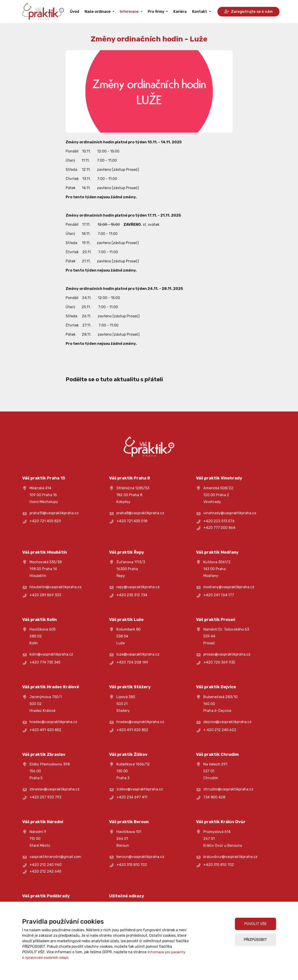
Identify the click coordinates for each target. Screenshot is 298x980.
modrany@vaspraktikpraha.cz (229, 587)
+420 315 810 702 (132, 865)
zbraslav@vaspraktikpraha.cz (55, 789)
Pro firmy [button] (156, 12)
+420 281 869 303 (45, 595)
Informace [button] (130, 12)
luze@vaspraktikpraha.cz (138, 654)
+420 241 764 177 (219, 595)
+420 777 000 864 (219, 528)
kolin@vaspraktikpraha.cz (51, 654)
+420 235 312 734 (132, 595)
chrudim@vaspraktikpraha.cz (228, 789)
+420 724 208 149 (132, 662)
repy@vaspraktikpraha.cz (138, 587)
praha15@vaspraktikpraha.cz (54, 513)
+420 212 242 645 (45, 871)
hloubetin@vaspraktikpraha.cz (56, 587)
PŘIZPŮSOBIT (255, 940)
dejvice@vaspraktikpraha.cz (227, 722)
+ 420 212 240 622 (220, 730)
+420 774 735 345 (45, 662)
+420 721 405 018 (132, 521)
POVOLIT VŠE (255, 924)
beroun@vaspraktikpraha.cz (140, 857)
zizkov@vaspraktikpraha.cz (140, 789)
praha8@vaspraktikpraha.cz (140, 513)
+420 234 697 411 (132, 797)
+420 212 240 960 (46, 865)
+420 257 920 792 (46, 797)
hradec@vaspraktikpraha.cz (53, 722)
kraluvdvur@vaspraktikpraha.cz (230, 857)
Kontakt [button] (200, 12)
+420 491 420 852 (45, 730)
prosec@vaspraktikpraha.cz (227, 654)
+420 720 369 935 (219, 662)
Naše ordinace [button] (98, 12)
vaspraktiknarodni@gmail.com (55, 857)
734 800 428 (214, 797)
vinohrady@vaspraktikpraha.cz (230, 513)
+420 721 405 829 (45, 521)
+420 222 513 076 (219, 521)
